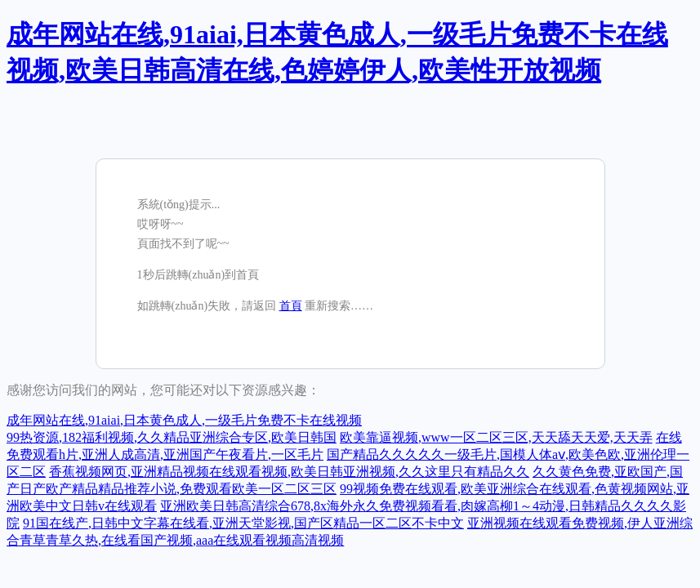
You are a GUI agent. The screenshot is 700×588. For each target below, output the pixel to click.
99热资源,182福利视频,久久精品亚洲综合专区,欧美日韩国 (172, 437)
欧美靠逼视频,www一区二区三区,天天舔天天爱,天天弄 (496, 437)
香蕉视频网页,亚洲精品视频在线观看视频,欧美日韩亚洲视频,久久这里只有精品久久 (289, 472)
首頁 (291, 306)
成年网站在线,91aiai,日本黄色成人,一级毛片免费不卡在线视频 (184, 420)
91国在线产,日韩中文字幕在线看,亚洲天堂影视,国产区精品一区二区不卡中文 (243, 523)
